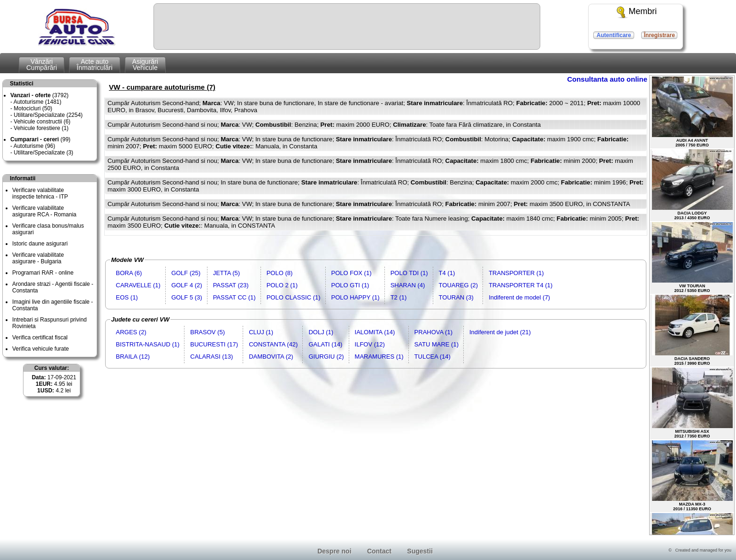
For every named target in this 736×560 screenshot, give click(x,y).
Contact (379, 551)
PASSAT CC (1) (234, 297)
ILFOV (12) (370, 344)
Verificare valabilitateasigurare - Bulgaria (38, 258)
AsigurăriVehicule (145, 65)
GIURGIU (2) (326, 357)
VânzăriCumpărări (42, 65)
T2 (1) (399, 297)
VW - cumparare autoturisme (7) (162, 87)
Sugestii (420, 551)
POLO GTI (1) (350, 285)
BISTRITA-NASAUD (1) (148, 344)
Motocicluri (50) (33, 108)
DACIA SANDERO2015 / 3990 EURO (692, 330)
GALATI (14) (325, 344)
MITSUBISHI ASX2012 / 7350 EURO (692, 403)
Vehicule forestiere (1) (41, 128)
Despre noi (334, 551)
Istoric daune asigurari (40, 244)
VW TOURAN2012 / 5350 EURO (692, 257)
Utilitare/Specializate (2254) (48, 115)
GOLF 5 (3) (187, 297)
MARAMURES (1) (379, 357)
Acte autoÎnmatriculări (94, 65)
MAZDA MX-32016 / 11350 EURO (692, 476)
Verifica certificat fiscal (40, 338)
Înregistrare (659, 35)
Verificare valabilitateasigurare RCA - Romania (44, 211)
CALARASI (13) (211, 357)
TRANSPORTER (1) (516, 273)
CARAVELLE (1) (138, 285)
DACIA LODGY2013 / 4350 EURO (692, 185)
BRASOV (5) (207, 332)
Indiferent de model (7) (519, 297)
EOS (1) (127, 297)
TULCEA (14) (433, 357)
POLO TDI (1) (409, 273)
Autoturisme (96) (34, 146)
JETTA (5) (227, 273)
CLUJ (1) (261, 332)
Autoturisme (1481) (38, 102)
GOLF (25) (186, 273)
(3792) (39, 95)
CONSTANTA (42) (273, 344)
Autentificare (614, 35)
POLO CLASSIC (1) (294, 297)
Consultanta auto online (607, 79)
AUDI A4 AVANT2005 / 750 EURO (692, 112)
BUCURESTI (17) (214, 344)
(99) (40, 139)
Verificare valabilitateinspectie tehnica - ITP (40, 193)
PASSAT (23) (231, 285)
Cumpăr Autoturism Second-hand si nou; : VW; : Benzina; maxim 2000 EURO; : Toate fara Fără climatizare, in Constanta (324, 125)
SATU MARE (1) (437, 344)
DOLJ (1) (321, 332)
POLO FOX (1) (352, 273)
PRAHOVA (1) (433, 332)
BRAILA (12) (133, 357)
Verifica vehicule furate (41, 349)
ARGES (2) (131, 332)
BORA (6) (129, 273)
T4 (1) (447, 273)
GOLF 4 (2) (187, 285)
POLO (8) (280, 273)
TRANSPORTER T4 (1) (521, 285)
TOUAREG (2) (459, 285)
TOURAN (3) (456, 297)
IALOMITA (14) (375, 332)
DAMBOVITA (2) (271, 357)
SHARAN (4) (408, 285)
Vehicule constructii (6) (42, 122)
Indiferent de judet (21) (500, 332)
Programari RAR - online (43, 273)
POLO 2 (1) (282, 285)
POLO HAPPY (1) (356, 297)
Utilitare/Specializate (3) (43, 153)
